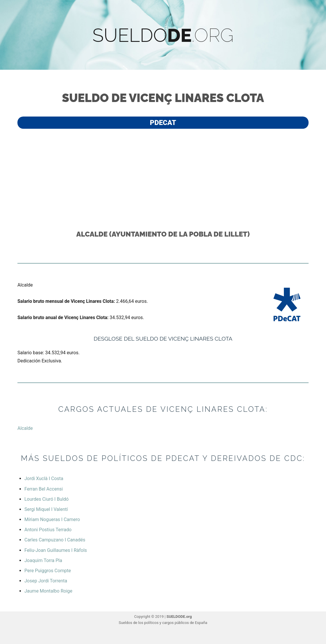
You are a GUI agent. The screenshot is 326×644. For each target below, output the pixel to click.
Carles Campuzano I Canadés (55, 540)
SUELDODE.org (179, 617)
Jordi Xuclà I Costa (44, 478)
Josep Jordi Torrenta (46, 581)
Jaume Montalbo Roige (48, 591)
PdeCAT (163, 123)
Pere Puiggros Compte (48, 571)
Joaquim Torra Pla (43, 560)
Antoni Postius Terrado (48, 530)
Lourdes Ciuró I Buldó (46, 499)
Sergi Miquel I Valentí (46, 509)
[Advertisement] (164, 179)
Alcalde (25, 428)
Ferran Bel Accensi (44, 489)
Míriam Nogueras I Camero (52, 519)
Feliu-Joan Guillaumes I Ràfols (56, 550)
